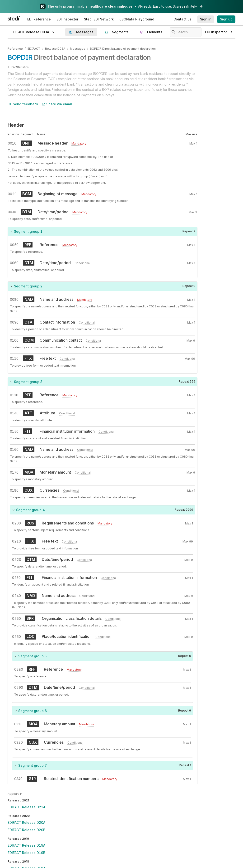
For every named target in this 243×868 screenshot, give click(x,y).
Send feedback (23, 104)
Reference (15, 48)
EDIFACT (34, 48)
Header (16, 125)
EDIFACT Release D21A (26, 807)
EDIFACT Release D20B (26, 830)
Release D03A (55, 48)
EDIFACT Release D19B (26, 853)
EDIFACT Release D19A (26, 845)
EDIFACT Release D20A (26, 822)
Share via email (57, 104)
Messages (77, 48)
